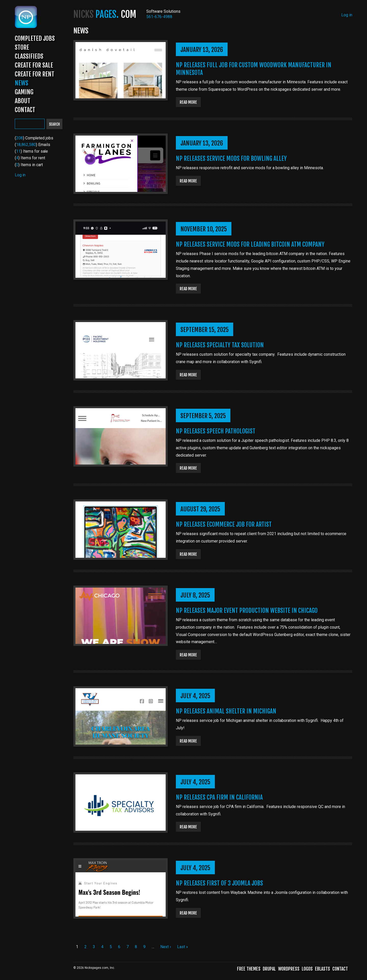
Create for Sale (34, 67)
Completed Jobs (35, 40)
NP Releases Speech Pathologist (217, 432)
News (22, 84)
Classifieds (29, 58)
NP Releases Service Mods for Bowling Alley (232, 158)
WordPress (289, 970)
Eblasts (323, 970)
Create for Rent (35, 75)
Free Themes (249, 970)
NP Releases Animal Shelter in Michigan (227, 712)
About (23, 102)
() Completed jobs (34, 139)
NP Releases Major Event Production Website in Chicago (248, 611)
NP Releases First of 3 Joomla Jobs (220, 884)
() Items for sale (31, 153)
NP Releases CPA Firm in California (220, 798)
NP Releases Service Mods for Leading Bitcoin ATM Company (251, 245)
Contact (25, 111)
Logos (307, 970)
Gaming (24, 93)
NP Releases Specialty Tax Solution (221, 346)
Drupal (269, 970)
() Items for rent (30, 159)
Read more (189, 102)
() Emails (32, 146)
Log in (20, 176)
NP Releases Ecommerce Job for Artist (225, 525)
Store (22, 49)
